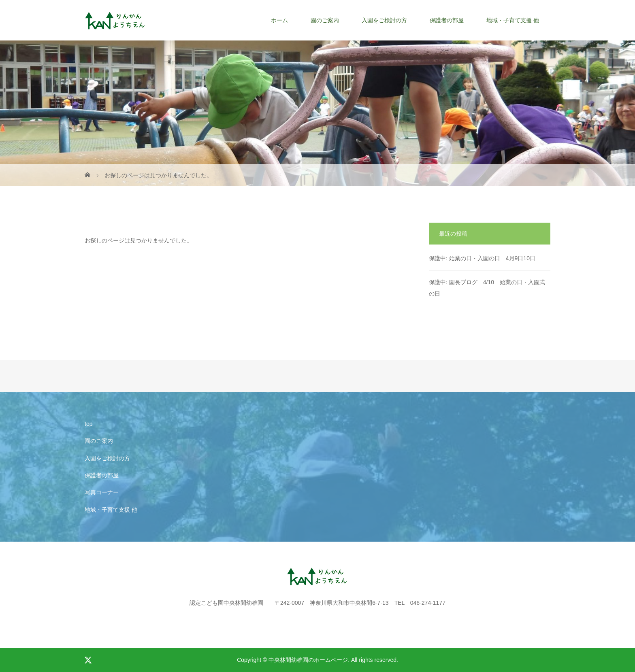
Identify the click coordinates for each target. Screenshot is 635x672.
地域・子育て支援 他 (513, 20)
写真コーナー (102, 492)
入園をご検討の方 (384, 20)
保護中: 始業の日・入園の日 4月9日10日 (482, 258)
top (88, 424)
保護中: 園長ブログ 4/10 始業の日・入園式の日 (487, 288)
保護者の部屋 (447, 20)
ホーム (279, 20)
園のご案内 (325, 20)
